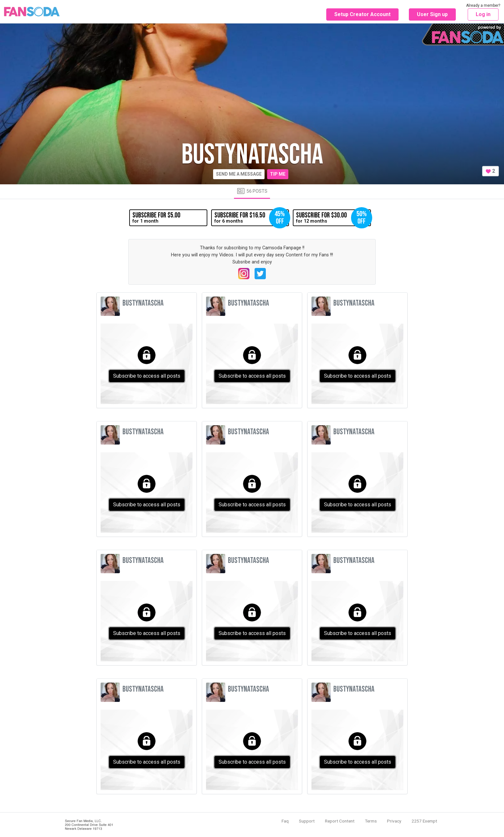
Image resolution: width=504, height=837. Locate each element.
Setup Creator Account (362, 14)
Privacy (394, 821)
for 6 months (252, 218)
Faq (285, 821)
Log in (483, 14)
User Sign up (432, 14)
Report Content (340, 821)
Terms (371, 821)
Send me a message (239, 174)
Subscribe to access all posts (147, 376)
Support (307, 821)
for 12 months (333, 218)
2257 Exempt (424, 821)
